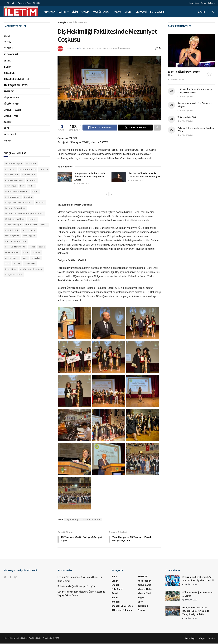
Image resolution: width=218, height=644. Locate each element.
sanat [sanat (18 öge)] (32, 247)
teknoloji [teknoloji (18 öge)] (36, 258)
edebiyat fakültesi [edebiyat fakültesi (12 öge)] (14, 180)
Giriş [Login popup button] (202, 12)
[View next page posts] (112, 194)
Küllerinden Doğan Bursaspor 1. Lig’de (77, 587)
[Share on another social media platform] (157, 128)
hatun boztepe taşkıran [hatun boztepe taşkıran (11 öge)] (17, 191)
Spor (128, 12)
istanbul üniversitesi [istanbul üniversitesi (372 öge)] (15, 208)
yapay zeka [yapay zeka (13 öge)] (30, 264)
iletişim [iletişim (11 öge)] (28, 197)
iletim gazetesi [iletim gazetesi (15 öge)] (13, 197)
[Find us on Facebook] (10, 578)
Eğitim (62, 12)
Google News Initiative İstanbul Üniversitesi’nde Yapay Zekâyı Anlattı (90, 177)
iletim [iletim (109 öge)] (35, 191)
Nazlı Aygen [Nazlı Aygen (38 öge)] (29, 236)
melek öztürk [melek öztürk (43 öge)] (12, 230)
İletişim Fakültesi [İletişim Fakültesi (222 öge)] (14, 275)
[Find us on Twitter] (5, 578)
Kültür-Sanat (101, 12)
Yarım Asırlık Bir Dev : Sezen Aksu (184, 73)
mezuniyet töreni (92, 520)
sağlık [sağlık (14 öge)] (42, 247)
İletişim (211, 3)
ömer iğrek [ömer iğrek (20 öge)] (11, 269)
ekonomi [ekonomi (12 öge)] (32, 180)
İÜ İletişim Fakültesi (16, 85)
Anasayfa (49, 12)
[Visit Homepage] (21, 12)
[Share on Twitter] (135, 128)
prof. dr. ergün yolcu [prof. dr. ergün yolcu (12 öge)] (16, 241)
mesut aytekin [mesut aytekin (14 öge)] (12, 236)
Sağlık (85, 12)
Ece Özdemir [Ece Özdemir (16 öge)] (12, 175)
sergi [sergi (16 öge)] (26, 253)
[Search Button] (213, 12)
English (8, 48)
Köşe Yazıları (12, 98)
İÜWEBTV (9, 91)
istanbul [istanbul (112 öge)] (40, 203)
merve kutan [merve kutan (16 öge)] (29, 230)
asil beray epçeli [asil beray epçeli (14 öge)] (14, 164)
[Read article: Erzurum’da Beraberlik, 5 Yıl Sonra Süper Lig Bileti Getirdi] (173, 581)
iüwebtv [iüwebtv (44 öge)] (33, 219)
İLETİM (78, 48)
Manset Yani (11, 116)
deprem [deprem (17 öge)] (44, 169)
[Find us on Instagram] (16, 578)
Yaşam (117, 12)
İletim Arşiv (194, 3)
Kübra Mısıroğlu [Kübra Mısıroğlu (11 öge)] (13, 225)
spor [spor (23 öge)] (25, 258)
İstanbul (9, 73)
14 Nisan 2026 (135, 180)
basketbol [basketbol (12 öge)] (31, 164)
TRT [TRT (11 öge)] (7, 264)
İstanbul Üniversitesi (78, 22)
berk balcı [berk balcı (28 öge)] (10, 169)
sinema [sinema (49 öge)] (36, 253)
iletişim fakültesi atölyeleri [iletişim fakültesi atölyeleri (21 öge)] (19, 203)
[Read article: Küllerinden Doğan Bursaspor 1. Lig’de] (173, 596)
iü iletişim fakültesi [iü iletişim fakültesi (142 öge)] (15, 219)
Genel (7, 61)
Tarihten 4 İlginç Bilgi (187, 117)
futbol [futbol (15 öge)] (31, 186)
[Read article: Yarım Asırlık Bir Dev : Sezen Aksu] (191, 51)
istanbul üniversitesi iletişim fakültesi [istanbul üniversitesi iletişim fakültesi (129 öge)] (24, 214)
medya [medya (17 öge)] (44, 225)
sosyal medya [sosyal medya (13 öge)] (12, 258)
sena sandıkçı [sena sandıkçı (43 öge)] (12, 253)
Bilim (75, 12)
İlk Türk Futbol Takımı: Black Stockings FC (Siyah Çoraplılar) (195, 91)
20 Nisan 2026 (81, 184)
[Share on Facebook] (100, 128)
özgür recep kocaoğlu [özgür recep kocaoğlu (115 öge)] (31, 269)
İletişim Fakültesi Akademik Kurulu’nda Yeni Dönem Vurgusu (144, 175)
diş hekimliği (73, 520)
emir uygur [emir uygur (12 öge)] (11, 186)
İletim (7, 67)
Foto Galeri (157, 12)
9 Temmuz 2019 (94, 48)
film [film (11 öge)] (22, 186)
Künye (203, 3)
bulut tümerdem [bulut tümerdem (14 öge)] (28, 169)
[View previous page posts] (106, 194)
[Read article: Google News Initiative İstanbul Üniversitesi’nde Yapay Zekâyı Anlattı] (65, 177)
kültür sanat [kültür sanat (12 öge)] (31, 225)
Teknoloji (140, 12)
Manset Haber (12, 110)
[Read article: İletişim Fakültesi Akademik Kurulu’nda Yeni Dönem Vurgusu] (119, 177)
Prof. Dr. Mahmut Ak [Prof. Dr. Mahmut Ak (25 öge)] (15, 247)
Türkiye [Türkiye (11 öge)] (17, 264)
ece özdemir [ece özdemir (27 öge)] (29, 175)
